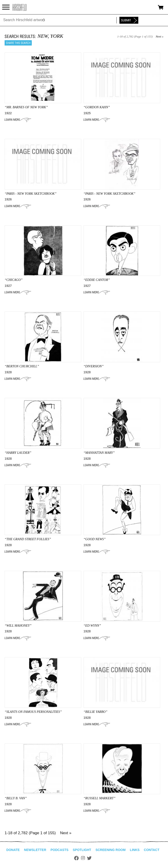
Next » (159, 36)
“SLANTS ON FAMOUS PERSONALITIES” (33, 712)
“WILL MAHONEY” (18, 626)
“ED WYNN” (92, 626)
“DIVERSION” (94, 366)
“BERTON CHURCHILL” (22, 366)
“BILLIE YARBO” (96, 712)
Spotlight (82, 850)
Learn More (18, 120)
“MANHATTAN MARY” (99, 453)
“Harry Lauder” (18, 453)
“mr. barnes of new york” (26, 107)
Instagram (83, 858)
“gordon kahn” (97, 107)
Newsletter (35, 850)
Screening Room (111, 850)
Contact (152, 850)
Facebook (76, 858)
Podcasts (60, 850)
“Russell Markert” (100, 798)
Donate (13, 850)
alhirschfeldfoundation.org (20, 7)
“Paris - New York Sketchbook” (30, 194)
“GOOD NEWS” (95, 539)
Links (135, 850)
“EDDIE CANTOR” (97, 280)
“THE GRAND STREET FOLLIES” (28, 539)
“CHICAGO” (14, 280)
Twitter (89, 858)
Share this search (18, 43)
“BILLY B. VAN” (16, 798)
